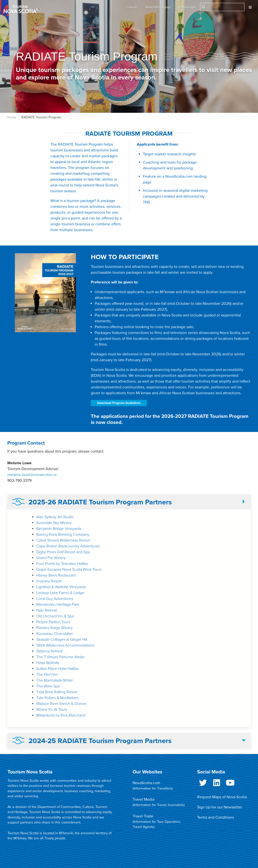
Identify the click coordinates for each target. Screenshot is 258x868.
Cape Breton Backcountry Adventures (68, 546)
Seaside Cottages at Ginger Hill (62, 640)
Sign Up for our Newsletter (220, 807)
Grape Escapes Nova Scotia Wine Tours (69, 570)
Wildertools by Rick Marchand (61, 715)
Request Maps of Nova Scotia (222, 797)
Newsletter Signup (158, 7)
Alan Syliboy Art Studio (55, 517)
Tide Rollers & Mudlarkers (57, 698)
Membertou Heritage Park (58, 605)
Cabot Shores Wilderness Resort (63, 540)
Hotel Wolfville (48, 663)
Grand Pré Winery (51, 558)
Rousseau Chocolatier (55, 634)
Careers (132, 7)
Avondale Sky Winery (54, 523)
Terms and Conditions (216, 817)
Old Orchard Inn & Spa (55, 616)
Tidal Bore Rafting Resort (57, 692)
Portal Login (187, 7)
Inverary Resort (49, 581)
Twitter (203, 784)
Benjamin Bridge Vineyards (59, 529)
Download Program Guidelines (119, 403)
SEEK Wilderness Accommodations (65, 645)
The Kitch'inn (47, 675)
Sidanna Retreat (49, 651)
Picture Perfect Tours (53, 622)
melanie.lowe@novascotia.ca (32, 475)
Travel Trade (143, 816)
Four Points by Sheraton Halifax (62, 564)
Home (12, 117)
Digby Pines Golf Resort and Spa (63, 552)
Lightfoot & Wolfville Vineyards (61, 587)
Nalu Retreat (46, 610)
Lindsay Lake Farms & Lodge (60, 593)
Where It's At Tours (52, 710)
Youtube (230, 784)
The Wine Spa (48, 686)
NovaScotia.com (146, 783)
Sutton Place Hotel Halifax (57, 669)
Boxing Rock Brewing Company (63, 535)
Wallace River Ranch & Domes (61, 704)
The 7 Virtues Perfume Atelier (60, 657)
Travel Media (143, 799)
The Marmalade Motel (54, 680)
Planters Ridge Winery (55, 628)
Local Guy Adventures (55, 599)
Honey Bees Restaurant (56, 575)
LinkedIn (217, 784)
